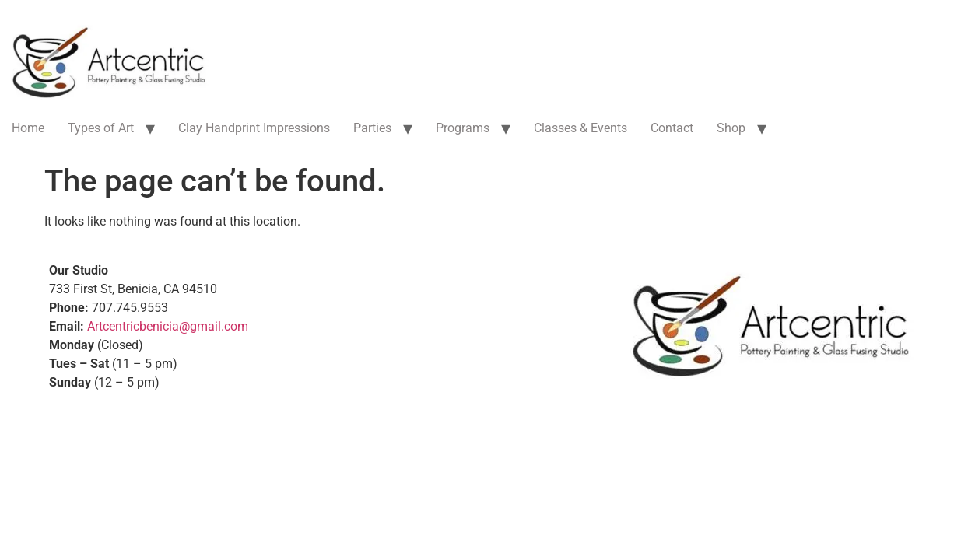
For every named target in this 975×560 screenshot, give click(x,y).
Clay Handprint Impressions (254, 128)
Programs (463, 128)
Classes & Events (580, 128)
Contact (672, 128)
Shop (731, 128)
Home (28, 128)
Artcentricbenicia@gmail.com (168, 326)
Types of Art (101, 128)
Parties (372, 128)
